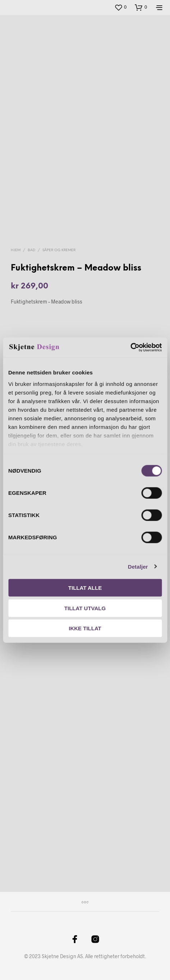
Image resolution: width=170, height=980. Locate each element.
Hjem (16, 250)
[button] (120, 7)
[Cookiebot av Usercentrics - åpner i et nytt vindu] (130, 347)
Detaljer (138, 566)
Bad (31, 250)
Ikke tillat (85, 628)
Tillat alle (85, 588)
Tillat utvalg (85, 608)
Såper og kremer (59, 250)
